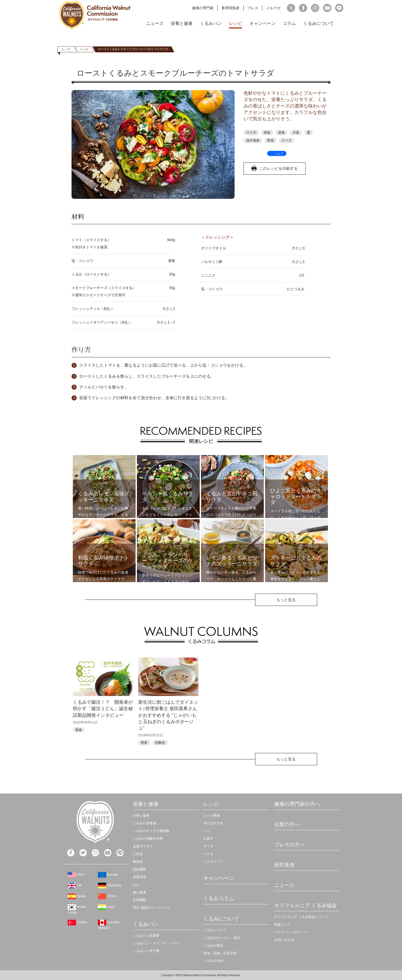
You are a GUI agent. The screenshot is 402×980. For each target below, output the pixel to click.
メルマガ (273, 8)
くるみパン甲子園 (146, 951)
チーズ (287, 140)
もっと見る (286, 600)
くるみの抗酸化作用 (148, 839)
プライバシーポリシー (291, 932)
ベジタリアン (213, 862)
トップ (66, 49)
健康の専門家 (203, 8)
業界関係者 (230, 8)
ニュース (155, 23)
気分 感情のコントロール (152, 908)
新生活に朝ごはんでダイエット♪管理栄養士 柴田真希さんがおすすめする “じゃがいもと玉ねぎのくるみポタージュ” (168, 715)
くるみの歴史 (213, 945)
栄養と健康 (182, 23)
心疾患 (138, 854)
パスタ (208, 854)
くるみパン (211, 23)
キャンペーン (263, 23)
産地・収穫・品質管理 (220, 953)
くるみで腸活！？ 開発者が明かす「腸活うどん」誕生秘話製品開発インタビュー (103, 709)
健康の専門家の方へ (297, 804)
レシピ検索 (212, 815)
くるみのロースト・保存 (222, 938)
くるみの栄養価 (144, 823)
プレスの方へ (289, 845)
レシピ (235, 23)
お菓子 (208, 839)
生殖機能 (139, 900)
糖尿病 (138, 862)
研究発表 (284, 865)
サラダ (251, 133)
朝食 (267, 133)
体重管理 (139, 877)
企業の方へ (287, 824)
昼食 (282, 133)
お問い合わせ (284, 940)
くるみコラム (219, 898)
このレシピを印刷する (278, 168)
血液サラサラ (143, 846)
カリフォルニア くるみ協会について (301, 917)
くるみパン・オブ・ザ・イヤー (156, 943)
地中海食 (253, 140)
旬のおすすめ (213, 823)
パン (207, 831)
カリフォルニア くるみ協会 (306, 905)
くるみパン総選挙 (146, 935)
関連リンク (282, 924)
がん (136, 885)
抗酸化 (160, 743)
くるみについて (319, 23)
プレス (253, 8)
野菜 (270, 140)
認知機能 (139, 869)
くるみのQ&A (213, 961)
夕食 (296, 133)
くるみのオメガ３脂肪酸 (151, 831)
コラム (289, 23)
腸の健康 (139, 892)
